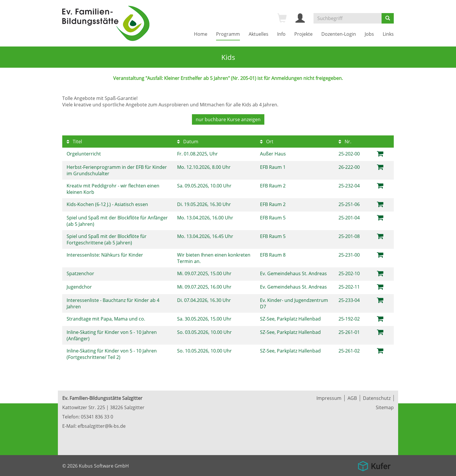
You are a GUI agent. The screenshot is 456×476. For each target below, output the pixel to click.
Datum (188, 142)
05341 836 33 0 (97, 417)
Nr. (345, 142)
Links (388, 34)
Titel (74, 142)
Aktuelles (259, 34)
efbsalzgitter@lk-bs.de (102, 426)
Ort (267, 142)
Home (201, 34)
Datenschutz (377, 398)
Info (281, 34)
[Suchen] (388, 18)
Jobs (369, 34)
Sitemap (385, 407)
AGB (352, 398)
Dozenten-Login (339, 34)
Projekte (303, 34)
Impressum (329, 398)
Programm (228, 34)
